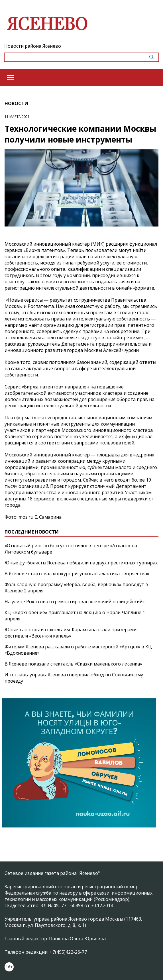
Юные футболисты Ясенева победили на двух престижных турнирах (81, 563)
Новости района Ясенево (33, 46)
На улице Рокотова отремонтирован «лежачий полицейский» (75, 602)
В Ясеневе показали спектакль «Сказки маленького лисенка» (73, 664)
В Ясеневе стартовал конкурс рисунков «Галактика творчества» (77, 574)
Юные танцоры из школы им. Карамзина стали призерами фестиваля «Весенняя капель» (71, 633)
